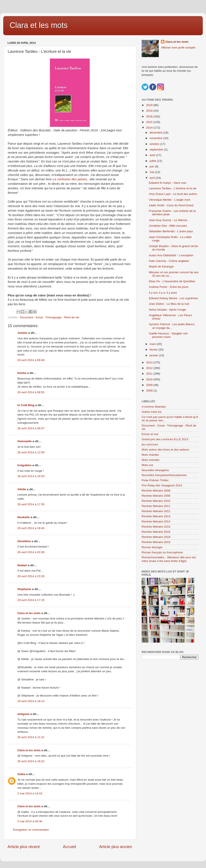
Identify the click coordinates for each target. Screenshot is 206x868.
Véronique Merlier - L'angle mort (170, 200)
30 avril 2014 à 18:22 (31, 761)
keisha (22, 373)
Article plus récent (24, 847)
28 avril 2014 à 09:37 (31, 428)
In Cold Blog (26, 405)
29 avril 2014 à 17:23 (31, 600)
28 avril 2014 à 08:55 (31, 392)
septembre (157, 149)
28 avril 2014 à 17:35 (31, 504)
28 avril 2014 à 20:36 (31, 552)
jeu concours (150, 444)
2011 (150, 374)
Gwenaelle (25, 441)
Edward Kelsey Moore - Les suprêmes (173, 298)
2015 (150, 122)
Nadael (22, 565)
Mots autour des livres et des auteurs (165, 450)
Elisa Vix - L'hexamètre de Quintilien (172, 281)
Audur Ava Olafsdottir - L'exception (171, 255)
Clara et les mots (39, 25)
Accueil (69, 847)
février (154, 350)
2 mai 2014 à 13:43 (30, 793)
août (153, 155)
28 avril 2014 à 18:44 (31, 528)
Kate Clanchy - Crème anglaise (169, 261)
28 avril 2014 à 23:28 (31, 576)
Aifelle (22, 489)
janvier (154, 355)
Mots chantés (150, 455)
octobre (155, 144)
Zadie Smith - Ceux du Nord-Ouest (171, 205)
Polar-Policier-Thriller (155, 480)
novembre (156, 138)
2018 (150, 111)
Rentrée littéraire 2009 (156, 496)
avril (153, 178)
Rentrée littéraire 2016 (156, 532)
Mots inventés (151, 460)
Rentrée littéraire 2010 (156, 501)
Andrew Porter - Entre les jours (169, 287)
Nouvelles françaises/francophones (164, 475)
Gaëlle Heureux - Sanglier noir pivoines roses (168, 335)
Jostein (22, 333)
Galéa (21, 774)
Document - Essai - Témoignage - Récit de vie (50, 317)
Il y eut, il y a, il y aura (163, 293)
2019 (150, 105)
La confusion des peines (70, 179)
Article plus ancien (116, 847)
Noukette (24, 517)
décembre (156, 133)
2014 (150, 128)
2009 (150, 385)
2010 (150, 379)
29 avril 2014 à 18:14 (31, 701)
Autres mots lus (152, 412)
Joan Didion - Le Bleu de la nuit (169, 304)
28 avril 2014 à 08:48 (31, 360)
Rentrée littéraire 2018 (156, 537)
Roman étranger (152, 547)
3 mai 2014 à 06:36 (30, 821)
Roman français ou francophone (162, 552)
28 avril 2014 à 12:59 (31, 452)
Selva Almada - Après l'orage (167, 310)
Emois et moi (150, 434)
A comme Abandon (154, 407)
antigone (23, 714)
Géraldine (24, 541)
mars (153, 344)
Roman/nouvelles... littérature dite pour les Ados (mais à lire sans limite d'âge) (169, 559)
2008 (150, 391)
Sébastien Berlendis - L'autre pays (171, 231)
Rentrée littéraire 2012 (156, 511)
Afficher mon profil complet (178, 48)
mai (152, 172)
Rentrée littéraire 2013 (156, 516)
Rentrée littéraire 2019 (156, 542)
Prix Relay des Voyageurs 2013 (162, 485)
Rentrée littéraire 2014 (156, 521)
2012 (150, 368)
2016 (150, 116)
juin (152, 166)
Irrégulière (24, 465)
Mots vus (147, 465)
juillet (153, 161)
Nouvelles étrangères (155, 470)
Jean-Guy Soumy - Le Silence (168, 220)
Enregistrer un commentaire (31, 830)
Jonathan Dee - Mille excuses (168, 226)
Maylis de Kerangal (161, 266)
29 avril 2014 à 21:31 (31, 737)
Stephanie (24, 589)
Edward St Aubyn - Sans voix (168, 183)
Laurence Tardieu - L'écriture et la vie (173, 188)
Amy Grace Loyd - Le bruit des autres (173, 194)
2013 (150, 362)
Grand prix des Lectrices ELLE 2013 (165, 439)
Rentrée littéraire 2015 (156, 527)
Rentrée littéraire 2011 (156, 506)
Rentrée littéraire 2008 (156, 491)
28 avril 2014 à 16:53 (31, 476)
